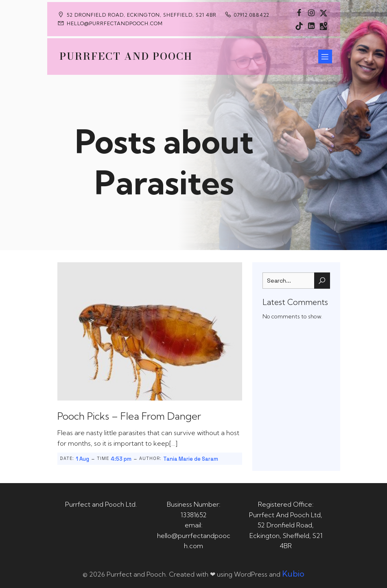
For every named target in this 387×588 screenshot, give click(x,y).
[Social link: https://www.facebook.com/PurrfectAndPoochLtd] (299, 13)
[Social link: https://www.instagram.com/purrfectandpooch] (311, 13)
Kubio (293, 574)
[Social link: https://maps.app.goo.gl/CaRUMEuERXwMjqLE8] (324, 26)
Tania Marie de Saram (191, 459)
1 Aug (82, 459)
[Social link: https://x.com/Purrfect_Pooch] (324, 13)
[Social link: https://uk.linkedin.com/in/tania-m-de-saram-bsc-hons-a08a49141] (311, 26)
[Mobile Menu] (325, 57)
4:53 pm (121, 459)
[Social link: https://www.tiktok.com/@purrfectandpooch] (299, 26)
